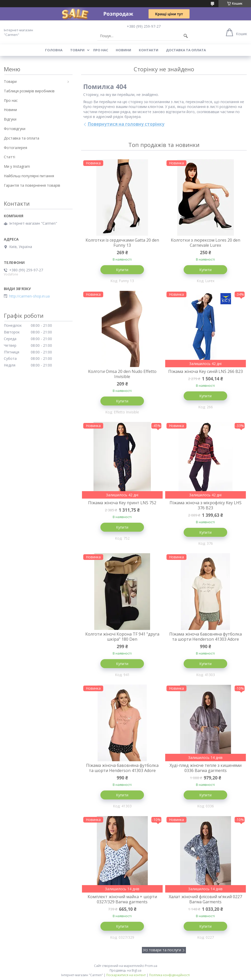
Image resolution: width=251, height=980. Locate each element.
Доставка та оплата (186, 50)
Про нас (101, 50)
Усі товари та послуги (162, 950)
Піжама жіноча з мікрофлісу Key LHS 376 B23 (206, 505)
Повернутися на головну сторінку (126, 124)
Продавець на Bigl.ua (126, 970)
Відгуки (10, 119)
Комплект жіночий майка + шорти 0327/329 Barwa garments (122, 899)
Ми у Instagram (17, 166)
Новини (123, 50)
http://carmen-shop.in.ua (29, 296)
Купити (122, 270)
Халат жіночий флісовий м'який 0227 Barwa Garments (205, 899)
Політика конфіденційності (169, 975)
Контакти (149, 50)
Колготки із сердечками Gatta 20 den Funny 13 (122, 243)
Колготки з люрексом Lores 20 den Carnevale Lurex (206, 243)
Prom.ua (151, 966)
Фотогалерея (15, 148)
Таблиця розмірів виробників (29, 91)
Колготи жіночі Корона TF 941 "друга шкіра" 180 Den (122, 637)
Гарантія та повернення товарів (32, 185)
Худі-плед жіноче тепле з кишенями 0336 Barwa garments (206, 768)
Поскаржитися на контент (126, 975)
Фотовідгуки (15, 129)
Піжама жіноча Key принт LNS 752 (122, 503)
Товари (77, 50)
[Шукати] (186, 36)
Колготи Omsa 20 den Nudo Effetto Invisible (122, 374)
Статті (9, 157)
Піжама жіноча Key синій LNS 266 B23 (206, 371)
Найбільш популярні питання (29, 176)
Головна (54, 50)
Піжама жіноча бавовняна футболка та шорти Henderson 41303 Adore (206, 637)
